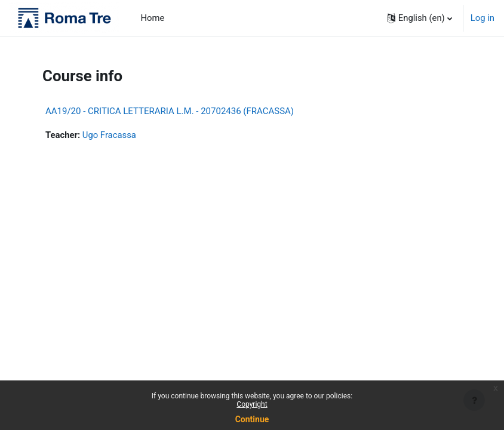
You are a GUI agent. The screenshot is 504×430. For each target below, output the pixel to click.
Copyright (252, 404)
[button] (420, 18)
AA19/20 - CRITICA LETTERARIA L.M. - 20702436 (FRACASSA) (170, 111)
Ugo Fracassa (109, 135)
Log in (483, 18)
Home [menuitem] (153, 18)
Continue (252, 419)
